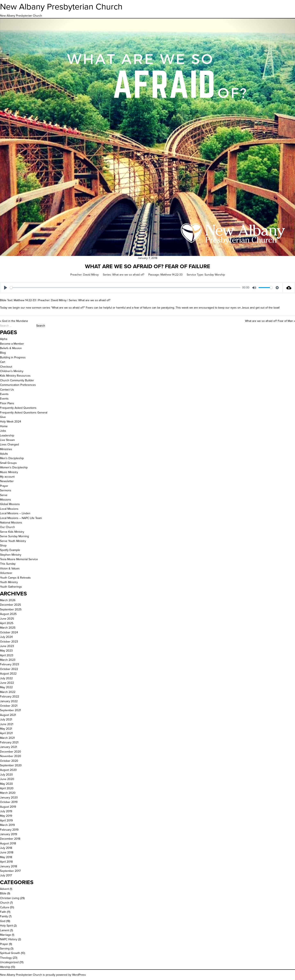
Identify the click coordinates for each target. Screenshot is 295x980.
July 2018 (6, 848)
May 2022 (6, 687)
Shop (3, 546)
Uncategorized (9, 962)
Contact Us (7, 390)
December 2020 (11, 752)
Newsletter (7, 481)
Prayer (4, 486)
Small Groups (8, 463)
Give (3, 417)
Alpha (4, 339)
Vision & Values (10, 568)
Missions (6, 500)
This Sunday (8, 564)
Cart (3, 362)
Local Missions (9, 509)
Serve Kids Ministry (12, 532)
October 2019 (9, 802)
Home (4, 426)
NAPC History (9, 939)
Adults (4, 454)
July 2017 (6, 875)
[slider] (125, 288)
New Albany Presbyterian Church (61, 7)
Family (4, 916)
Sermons (6, 490)
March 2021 (7, 738)
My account (7, 477)
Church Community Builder (17, 380)
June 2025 (7, 619)
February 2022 (10, 697)
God (3, 921)
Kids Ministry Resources (15, 376)
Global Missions (10, 504)
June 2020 (7, 779)
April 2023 (7, 655)
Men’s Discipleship (12, 458)
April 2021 (6, 733)
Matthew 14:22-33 (171, 275)
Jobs (3, 431)
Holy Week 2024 (11, 422)
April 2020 (7, 788)
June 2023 (7, 646)
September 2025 (11, 609)
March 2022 (8, 692)
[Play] (6, 288)
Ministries (6, 449)
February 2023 (10, 664)
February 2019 (9, 830)
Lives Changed (9, 445)
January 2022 (9, 701)
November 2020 (11, 756)
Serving (5, 949)
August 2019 (8, 807)
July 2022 (6, 678)
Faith (3, 912)
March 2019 (7, 825)
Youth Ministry (9, 582)
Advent (5, 889)
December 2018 (10, 839)
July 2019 (6, 811)
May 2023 (6, 651)
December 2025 (10, 605)
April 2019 (6, 820)
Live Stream (7, 440)
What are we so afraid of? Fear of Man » (270, 321)
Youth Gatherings (11, 587)
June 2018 (7, 852)
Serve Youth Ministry (13, 541)
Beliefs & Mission (11, 348)
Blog (3, 353)
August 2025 (8, 614)
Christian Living (10, 898)
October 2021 (9, 706)
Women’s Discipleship (14, 467)
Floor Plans (7, 403)
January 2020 (9, 798)
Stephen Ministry (11, 555)
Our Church (7, 527)
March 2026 (8, 600)
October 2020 (9, 761)
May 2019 (6, 816)
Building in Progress (13, 357)
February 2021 (9, 742)
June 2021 (7, 724)
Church (5, 903)
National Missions (11, 523)
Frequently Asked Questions (18, 408)
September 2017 (10, 871)
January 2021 (9, 747)
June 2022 (7, 683)
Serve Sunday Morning (14, 536)
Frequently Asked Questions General (24, 413)
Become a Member (12, 344)
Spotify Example (10, 550)
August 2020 (8, 770)
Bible (3, 893)
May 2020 (6, 784)
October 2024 (9, 632)
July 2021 (6, 719)
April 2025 (7, 623)
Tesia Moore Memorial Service (19, 559)
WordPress (79, 975)
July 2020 (6, 775)
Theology (6, 958)
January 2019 (9, 834)
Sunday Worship (215, 275)
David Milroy (91, 275)
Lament (5, 930)
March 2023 (8, 660)
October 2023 (9, 642)
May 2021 (6, 729)
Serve (4, 495)
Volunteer (6, 573)
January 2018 (9, 866)
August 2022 (8, 674)
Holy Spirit (6, 926)
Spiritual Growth (10, 953)
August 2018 (8, 843)
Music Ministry (9, 472)
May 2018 (6, 857)
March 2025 (8, 628)
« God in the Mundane (14, 321)
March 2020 (8, 793)
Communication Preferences (18, 385)
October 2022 (9, 669)
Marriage (6, 935)
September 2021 (10, 710)
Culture (5, 907)
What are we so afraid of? (128, 275)
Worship (5, 967)
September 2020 (11, 765)
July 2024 (6, 637)
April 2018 (6, 862)
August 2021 (8, 715)
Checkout (6, 367)
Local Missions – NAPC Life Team (21, 518)
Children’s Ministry (12, 371)
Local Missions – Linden (15, 513)
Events (4, 394)
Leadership (7, 435)
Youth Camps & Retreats (15, 578)
